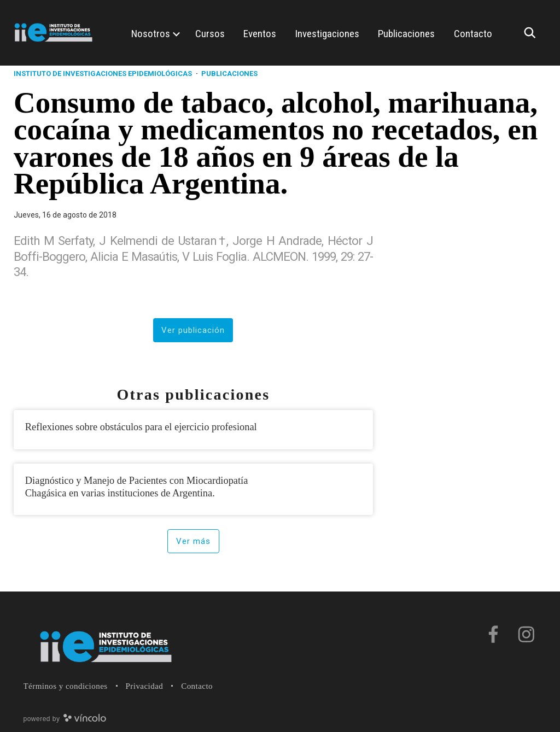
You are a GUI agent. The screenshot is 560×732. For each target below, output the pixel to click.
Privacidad (145, 686)
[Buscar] (533, 33)
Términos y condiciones (66, 686)
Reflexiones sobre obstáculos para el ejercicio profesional (141, 427)
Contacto (197, 686)
